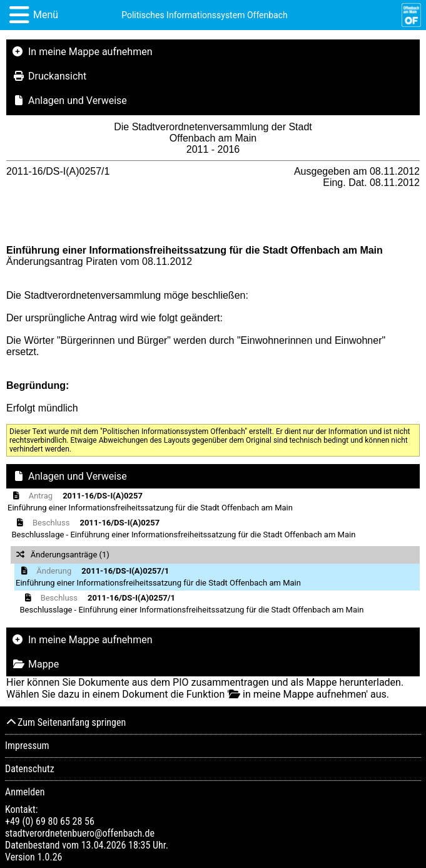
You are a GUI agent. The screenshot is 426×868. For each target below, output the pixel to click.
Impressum (27, 746)
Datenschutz (30, 769)
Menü (46, 15)
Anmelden (25, 792)
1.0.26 (49, 857)
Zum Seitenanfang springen (65, 722)
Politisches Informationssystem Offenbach (205, 15)
